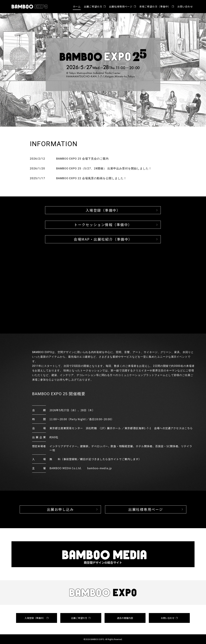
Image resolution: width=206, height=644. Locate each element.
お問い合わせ (185, 6)
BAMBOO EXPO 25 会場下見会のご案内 (82, 159)
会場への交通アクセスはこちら (173, 428)
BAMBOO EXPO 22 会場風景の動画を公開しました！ (91, 178)
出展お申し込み (60, 509)
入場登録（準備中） (35, 618)
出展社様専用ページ (121, 6)
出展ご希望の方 (93, 6)
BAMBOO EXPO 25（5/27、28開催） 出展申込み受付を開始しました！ (104, 168)
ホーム (77, 6)
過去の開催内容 (125, 618)
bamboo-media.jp (99, 468)
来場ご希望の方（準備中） (155, 6)
